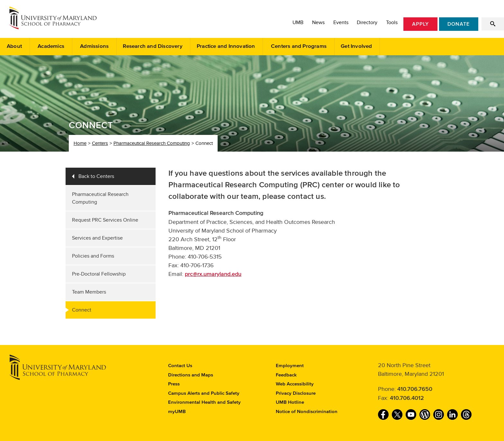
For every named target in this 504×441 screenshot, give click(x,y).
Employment (290, 366)
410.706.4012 (407, 398)
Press (174, 384)
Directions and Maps (191, 375)
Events (341, 22)
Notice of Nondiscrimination (307, 412)
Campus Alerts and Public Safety (204, 393)
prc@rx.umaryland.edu (213, 274)
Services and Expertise (97, 238)
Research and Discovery (153, 46)
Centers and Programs (299, 46)
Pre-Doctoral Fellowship (99, 274)
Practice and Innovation (226, 46)
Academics (51, 46)
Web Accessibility (295, 384)
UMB (298, 22)
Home (80, 143)
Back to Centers (96, 176)
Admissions (94, 46)
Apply (420, 24)
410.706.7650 (415, 389)
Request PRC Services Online (105, 220)
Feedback (286, 375)
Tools (392, 22)
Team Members (89, 292)
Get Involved (356, 46)
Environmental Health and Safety (204, 402)
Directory (367, 22)
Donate (459, 24)
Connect (82, 310)
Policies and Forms (93, 256)
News (318, 22)
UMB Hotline (290, 402)
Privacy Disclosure (296, 393)
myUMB (177, 412)
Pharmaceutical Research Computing (152, 143)
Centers (100, 143)
